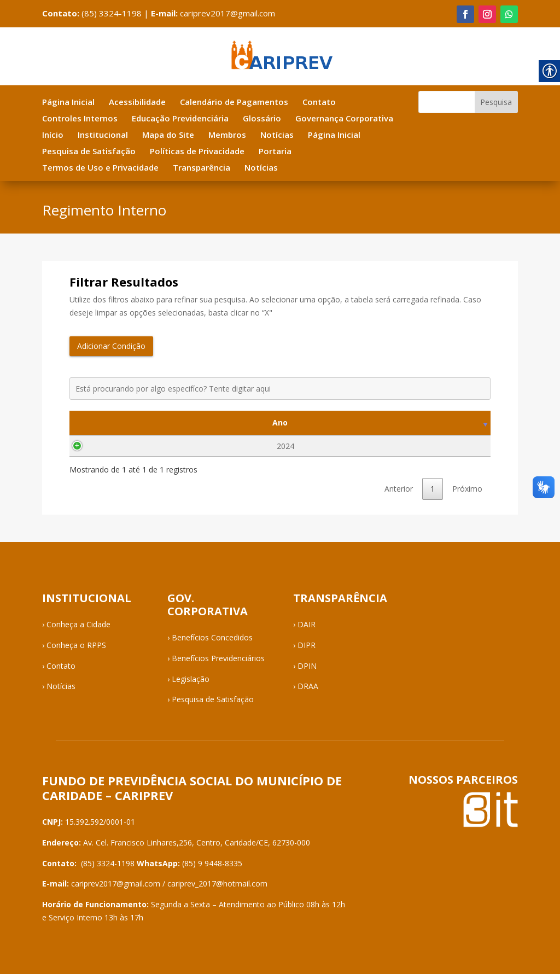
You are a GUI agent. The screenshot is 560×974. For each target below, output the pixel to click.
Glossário (262, 119)
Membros (227, 135)
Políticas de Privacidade (197, 152)
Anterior (399, 489)
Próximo (467, 489)
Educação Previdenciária (180, 119)
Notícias (277, 135)
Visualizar (419, 446)
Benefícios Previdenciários (218, 658)
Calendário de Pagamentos (234, 103)
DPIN (307, 666)
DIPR (307, 645)
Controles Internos (80, 119)
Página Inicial (68, 103)
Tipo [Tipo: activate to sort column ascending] (252, 422)
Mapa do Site (168, 135)
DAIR (307, 624)
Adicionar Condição (111, 346)
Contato (319, 103)
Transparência (202, 168)
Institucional (103, 135)
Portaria (275, 152)
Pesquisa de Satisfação (89, 152)
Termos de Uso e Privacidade (100, 168)
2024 (113, 446)
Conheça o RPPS (76, 645)
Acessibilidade (137, 103)
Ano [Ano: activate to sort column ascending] (113, 422)
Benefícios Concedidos (212, 637)
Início (53, 135)
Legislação (191, 679)
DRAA (308, 686)
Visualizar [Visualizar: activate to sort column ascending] (419, 422)
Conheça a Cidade (78, 624)
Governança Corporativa (344, 119)
